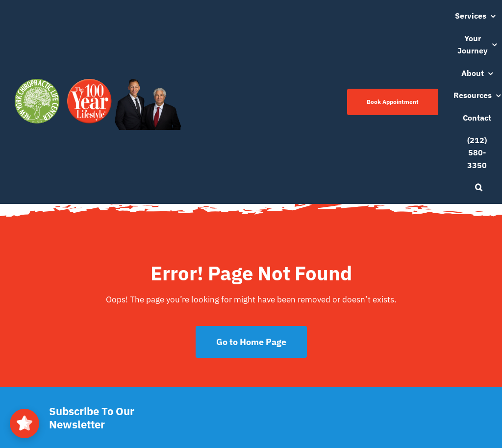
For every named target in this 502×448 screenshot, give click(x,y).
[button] (479, 188)
